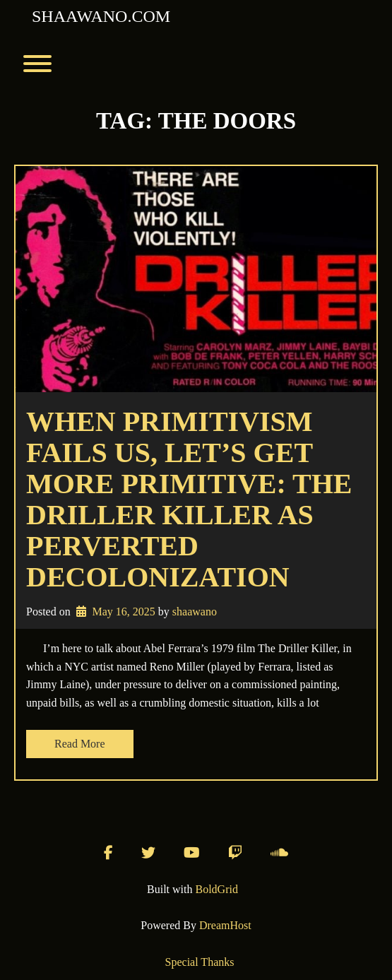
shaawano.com (101, 16)
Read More (80, 744)
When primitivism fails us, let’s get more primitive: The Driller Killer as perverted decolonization (189, 499)
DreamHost (225, 925)
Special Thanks (200, 962)
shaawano (195, 612)
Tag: (196, 121)
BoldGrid (217, 889)
